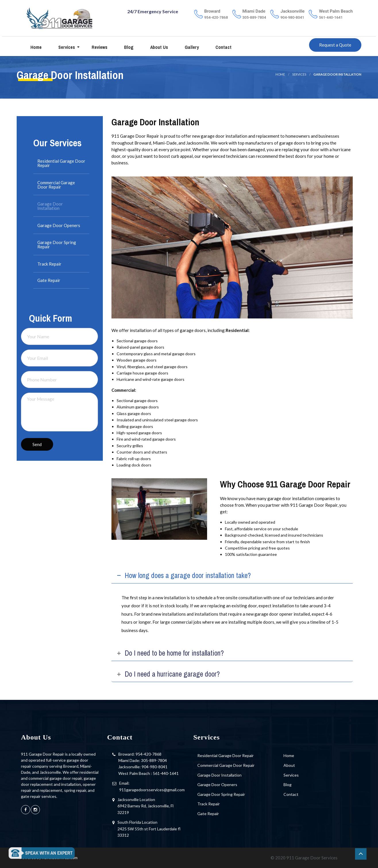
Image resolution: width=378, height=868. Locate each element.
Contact (223, 48)
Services (66, 48)
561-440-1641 (166, 773)
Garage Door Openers (59, 225)
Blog (128, 48)
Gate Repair (49, 280)
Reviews (99, 48)
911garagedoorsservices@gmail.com (152, 790)
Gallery (191, 48)
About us (159, 48)
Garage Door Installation (50, 206)
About (289, 765)
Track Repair (49, 264)
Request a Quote (335, 45)
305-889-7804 (154, 760)
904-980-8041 (155, 767)
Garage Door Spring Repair (57, 244)
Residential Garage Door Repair (61, 163)
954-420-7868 (148, 754)
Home (35, 48)
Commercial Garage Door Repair (56, 185)
